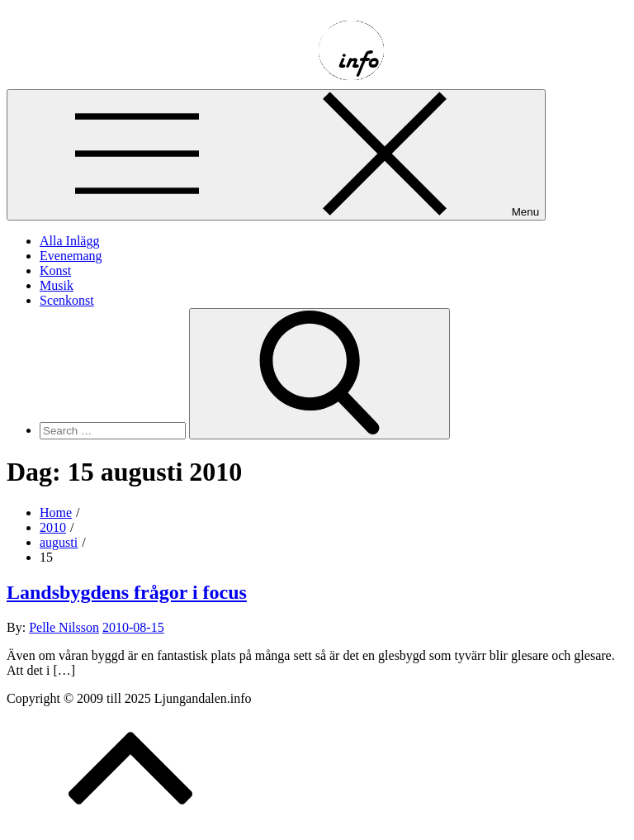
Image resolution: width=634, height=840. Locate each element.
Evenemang (71, 256)
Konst (55, 271)
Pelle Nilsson (64, 627)
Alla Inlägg (69, 241)
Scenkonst (67, 300)
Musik (57, 285)
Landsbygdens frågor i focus (127, 592)
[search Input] (113, 431)
